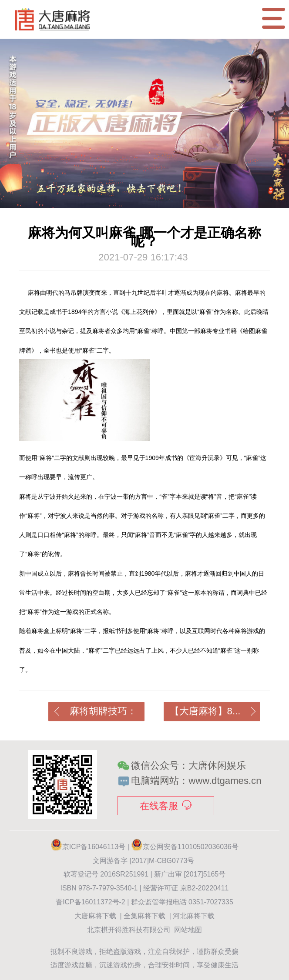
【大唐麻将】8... (213, 711)
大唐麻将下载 (95, 916)
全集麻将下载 (144, 916)
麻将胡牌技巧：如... (96, 713)
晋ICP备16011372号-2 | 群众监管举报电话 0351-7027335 (144, 902)
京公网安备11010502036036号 (185, 847)
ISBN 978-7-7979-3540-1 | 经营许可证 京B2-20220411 (145, 888)
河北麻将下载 (194, 916)
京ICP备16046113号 (94, 847)
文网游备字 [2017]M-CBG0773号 (144, 861)
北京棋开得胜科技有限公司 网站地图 (145, 930)
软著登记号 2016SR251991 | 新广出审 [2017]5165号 (144, 874)
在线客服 (166, 806)
